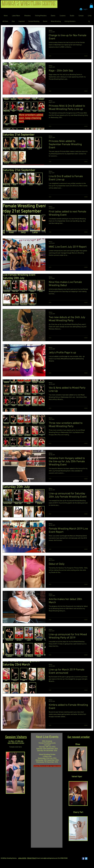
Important (22, 21)
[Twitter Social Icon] (86, 858)
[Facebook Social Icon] (83, 858)
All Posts (5, 21)
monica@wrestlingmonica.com (49, 858)
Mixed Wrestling (56, 21)
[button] (91, 6)
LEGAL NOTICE (22, 858)
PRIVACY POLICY (32, 858)
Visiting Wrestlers (70, 21)
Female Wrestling (34, 21)
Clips (13, 21)
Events (45, 21)
